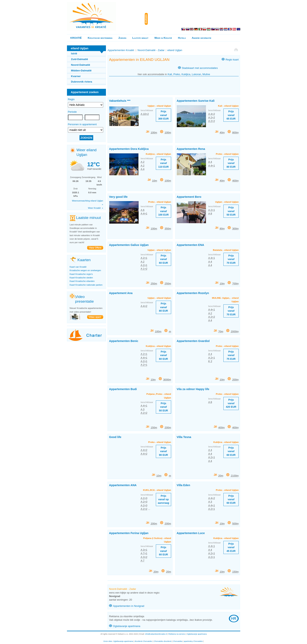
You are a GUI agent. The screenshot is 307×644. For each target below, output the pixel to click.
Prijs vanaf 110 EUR (163, 163)
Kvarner (76, 76)
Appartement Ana (121, 293)
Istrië (74, 54)
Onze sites (108, 641)
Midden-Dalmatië (81, 71)
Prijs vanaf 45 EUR (231, 547)
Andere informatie (201, 38)
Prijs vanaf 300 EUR (163, 115)
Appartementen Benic (124, 341)
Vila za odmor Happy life (193, 389)
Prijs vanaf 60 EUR (163, 259)
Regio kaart (232, 60)
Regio (71, 99)
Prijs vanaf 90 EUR (163, 451)
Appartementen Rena (191, 149)
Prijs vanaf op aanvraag (163, 499)
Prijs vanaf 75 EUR (231, 355)
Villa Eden (183, 485)
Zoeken (122, 38)
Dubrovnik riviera (82, 82)
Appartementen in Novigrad (129, 606)
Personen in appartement (82, 124)
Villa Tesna (184, 437)
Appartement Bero (189, 197)
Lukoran (196, 74)
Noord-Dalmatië (81, 65)
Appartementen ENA (190, 245)
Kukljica (186, 74)
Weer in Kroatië (163, 38)
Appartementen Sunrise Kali (195, 101)
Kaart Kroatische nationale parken (86, 285)
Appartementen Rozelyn (193, 293)
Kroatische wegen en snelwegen (85, 270)
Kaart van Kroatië (78, 267)
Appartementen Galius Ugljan (129, 245)
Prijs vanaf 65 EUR (231, 115)
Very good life (118, 197)
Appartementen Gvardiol (193, 341)
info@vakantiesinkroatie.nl (156, 634)
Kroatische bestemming (100, 38)
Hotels (182, 38)
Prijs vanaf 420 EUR (231, 403)
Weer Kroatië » (95, 208)
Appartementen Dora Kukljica (129, 149)
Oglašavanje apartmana (127, 626)
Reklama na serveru (177, 634)
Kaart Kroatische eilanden (82, 281)
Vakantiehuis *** (120, 101)
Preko (177, 74)
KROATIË (76, 38)
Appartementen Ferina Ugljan (129, 533)
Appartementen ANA (123, 485)
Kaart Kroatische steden (81, 278)
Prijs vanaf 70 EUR (231, 259)
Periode (72, 112)
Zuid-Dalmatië (80, 59)
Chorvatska (178, 641)
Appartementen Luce (191, 533)
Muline (206, 74)
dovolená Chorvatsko (144, 641)
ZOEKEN (86, 138)
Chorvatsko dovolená (163, 641)
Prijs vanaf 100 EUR (163, 211)
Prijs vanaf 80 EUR (231, 163)
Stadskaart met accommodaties (200, 68)
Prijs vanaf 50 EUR (231, 211)
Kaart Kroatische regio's (81, 274)
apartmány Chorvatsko (193, 641)
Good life (115, 437)
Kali (170, 74)
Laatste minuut (140, 38)
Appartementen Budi (123, 389)
